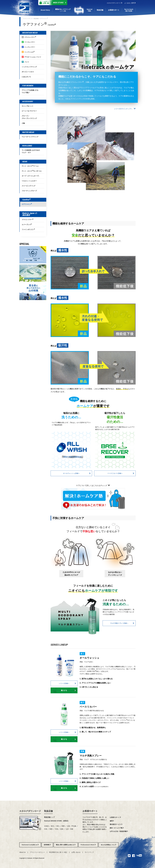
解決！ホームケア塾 (117, 828)
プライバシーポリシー (37, 852)
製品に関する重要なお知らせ (66, 845)
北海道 (46, 826)
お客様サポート (90, 811)
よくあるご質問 (130, 3)
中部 (46, 829)
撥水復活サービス (116, 824)
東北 (53, 826)
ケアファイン (44, 18)
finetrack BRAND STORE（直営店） (57, 821)
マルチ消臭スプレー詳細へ (122, 623)
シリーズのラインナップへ (125, 109)
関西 (51, 829)
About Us (22, 852)
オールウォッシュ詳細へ (77, 473)
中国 (56, 829)
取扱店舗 (48, 811)
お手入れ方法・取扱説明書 (119, 831)
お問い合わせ (76, 852)
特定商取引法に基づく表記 (58, 852)
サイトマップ (89, 852)
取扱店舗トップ (49, 817)
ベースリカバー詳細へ (121, 473)
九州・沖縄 (69, 829)
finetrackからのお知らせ (30, 845)
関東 (63, 826)
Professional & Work (88, 845)
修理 (112, 821)
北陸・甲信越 (72, 826)
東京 (58, 826)
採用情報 (47, 845)
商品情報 (36, 19)
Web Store (52, 3)
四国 (62, 829)
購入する (68, 690)
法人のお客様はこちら (109, 845)
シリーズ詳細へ (67, 683)
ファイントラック (28, 19)
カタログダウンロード (114, 3)
